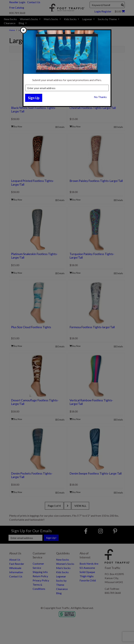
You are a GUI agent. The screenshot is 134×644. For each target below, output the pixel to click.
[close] (23, 30)
